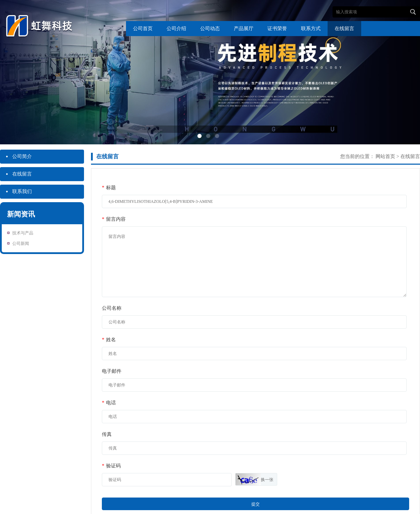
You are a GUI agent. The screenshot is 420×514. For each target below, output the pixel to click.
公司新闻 (21, 244)
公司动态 (210, 29)
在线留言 (344, 29)
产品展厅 (244, 29)
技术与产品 (23, 233)
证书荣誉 (277, 29)
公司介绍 (176, 29)
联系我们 (19, 192)
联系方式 (311, 29)
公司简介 (19, 157)
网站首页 (385, 156)
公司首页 (143, 29)
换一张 (267, 480)
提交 (255, 504)
